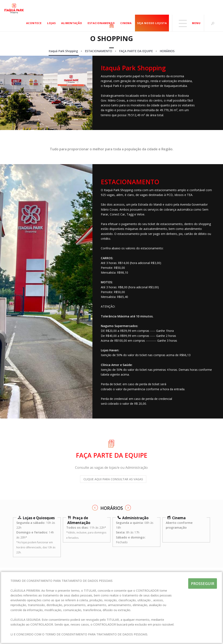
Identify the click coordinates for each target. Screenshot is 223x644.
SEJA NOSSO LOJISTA (152, 23)
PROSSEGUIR (203, 583)
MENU (189, 23)
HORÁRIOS (167, 51)
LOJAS (51, 23)
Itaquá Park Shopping (64, 51)
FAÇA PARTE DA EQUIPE (136, 51)
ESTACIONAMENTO (101, 23)
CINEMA (126, 23)
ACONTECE (34, 23)
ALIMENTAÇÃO (72, 23)
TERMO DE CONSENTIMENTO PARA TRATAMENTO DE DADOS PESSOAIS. (97, 634)
